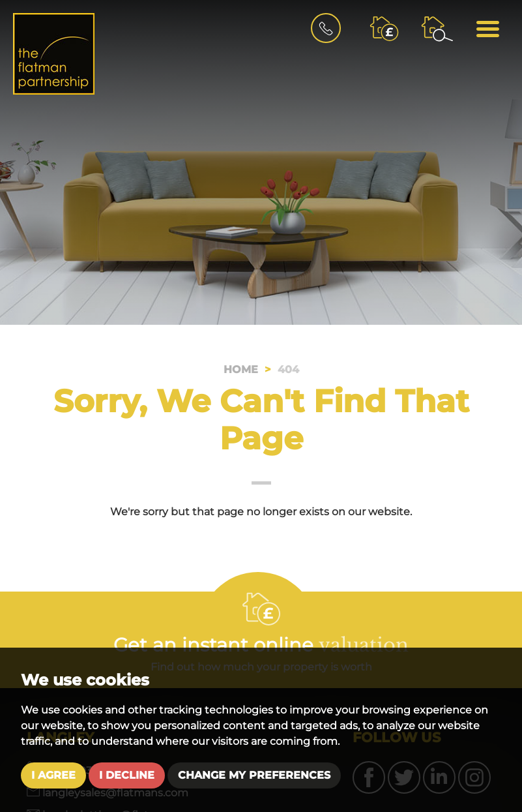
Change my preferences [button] (254, 775)
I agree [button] (53, 775)
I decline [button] (127, 775)
